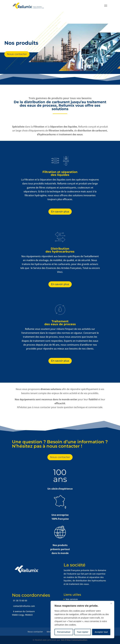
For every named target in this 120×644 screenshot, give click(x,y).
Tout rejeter (83, 632)
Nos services (72, 599)
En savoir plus (60, 212)
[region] (82, 620)
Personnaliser (64, 632)
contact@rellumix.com (24, 606)
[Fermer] (111, 603)
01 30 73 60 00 (20, 601)
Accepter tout (101, 632)
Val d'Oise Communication (74, 640)
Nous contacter (17, 54)
